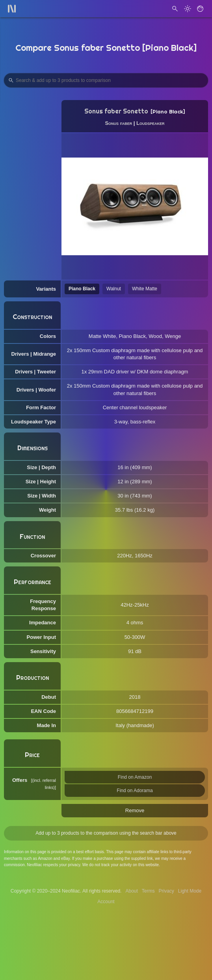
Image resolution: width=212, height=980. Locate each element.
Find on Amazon (135, 777)
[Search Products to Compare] (106, 80)
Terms (148, 891)
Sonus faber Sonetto (116, 111)
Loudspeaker (150, 123)
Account (106, 902)
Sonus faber (118, 123)
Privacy (166, 891)
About (131, 891)
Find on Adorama (135, 791)
